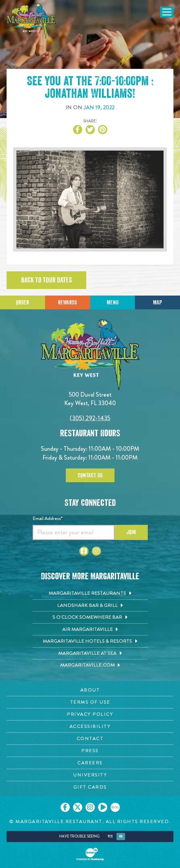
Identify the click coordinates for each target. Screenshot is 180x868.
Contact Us (90, 475)
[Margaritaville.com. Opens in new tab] (90, 665)
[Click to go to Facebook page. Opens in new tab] (84, 551)
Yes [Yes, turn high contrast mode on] (110, 836)
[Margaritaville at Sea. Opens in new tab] (90, 653)
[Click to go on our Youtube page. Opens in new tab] (103, 807)
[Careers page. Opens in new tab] (90, 763)
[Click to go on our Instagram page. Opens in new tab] (90, 807)
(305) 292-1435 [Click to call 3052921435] (90, 418)
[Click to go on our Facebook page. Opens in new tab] (65, 807)
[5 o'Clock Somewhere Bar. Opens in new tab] (90, 617)
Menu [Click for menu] (113, 302)
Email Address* (48, 518)
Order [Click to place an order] (22, 302)
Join (131, 532)
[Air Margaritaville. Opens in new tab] (90, 630)
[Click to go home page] (31, 21)
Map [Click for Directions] (157, 302)
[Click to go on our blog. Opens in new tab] (115, 807)
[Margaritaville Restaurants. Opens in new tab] (90, 593)
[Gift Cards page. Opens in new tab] (90, 787)
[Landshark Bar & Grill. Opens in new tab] (90, 606)
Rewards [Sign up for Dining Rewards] (67, 302)
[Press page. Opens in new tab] (90, 751)
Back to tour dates (46, 280)
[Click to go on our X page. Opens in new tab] (78, 807)
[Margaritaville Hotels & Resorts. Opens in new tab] (90, 641)
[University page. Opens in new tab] (90, 775)
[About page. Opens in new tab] (90, 690)
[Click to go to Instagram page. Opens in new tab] (96, 551)
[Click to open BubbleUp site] (90, 854)
